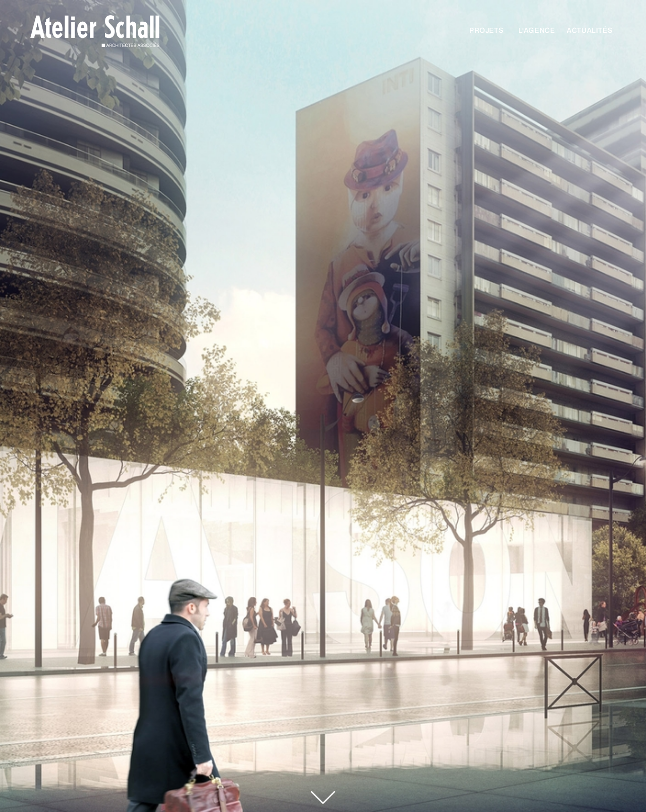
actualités (589, 30)
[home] (90, 34)
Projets (486, 30)
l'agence (537, 30)
